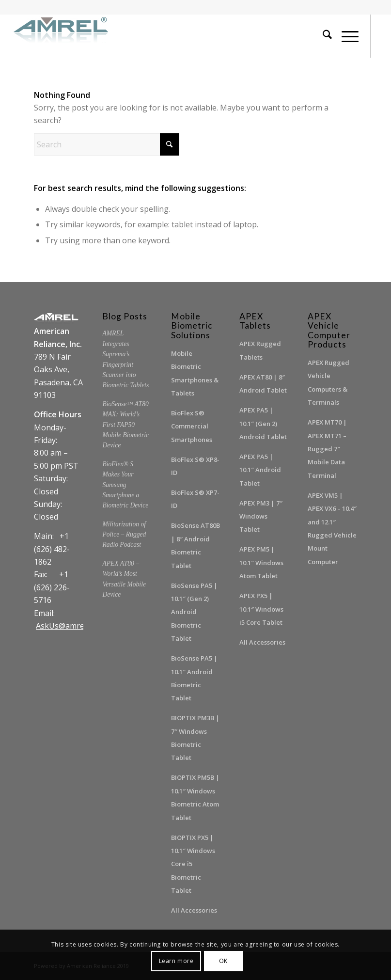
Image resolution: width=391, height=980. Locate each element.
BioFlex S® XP (192, 459)
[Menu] (345, 36)
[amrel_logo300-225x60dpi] (62, 36)
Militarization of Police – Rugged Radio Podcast (124, 535)
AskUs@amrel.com (69, 626)
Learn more (176, 961)
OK (223, 961)
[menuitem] (322, 36)
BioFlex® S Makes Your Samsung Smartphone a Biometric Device (125, 485)
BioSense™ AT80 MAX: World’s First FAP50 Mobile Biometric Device (125, 425)
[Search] (322, 36)
